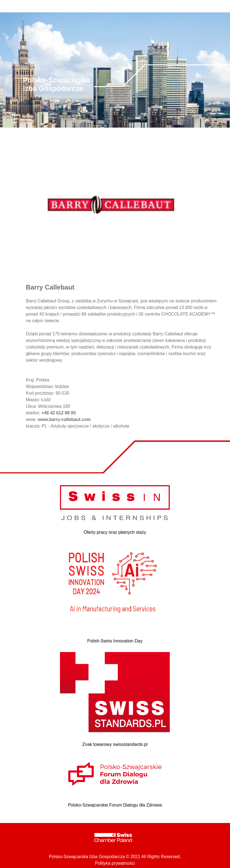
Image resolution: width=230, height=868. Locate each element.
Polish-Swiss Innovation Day (115, 641)
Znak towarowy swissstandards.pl (115, 744)
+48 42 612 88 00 (58, 413)
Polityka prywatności (115, 863)
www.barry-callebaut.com (64, 419)
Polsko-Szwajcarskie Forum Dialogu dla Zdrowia (115, 805)
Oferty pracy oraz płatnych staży (115, 532)
